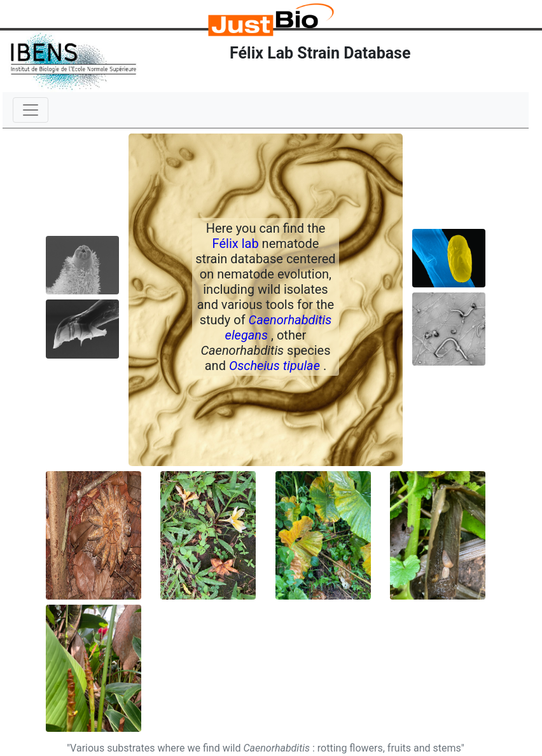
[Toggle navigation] (31, 110)
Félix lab (237, 244)
